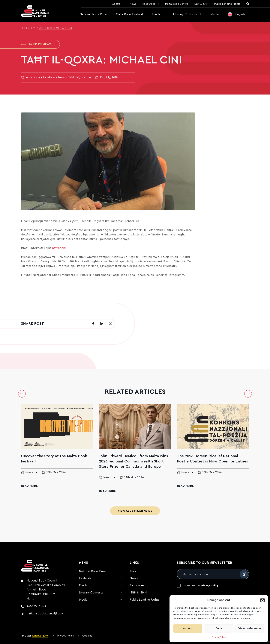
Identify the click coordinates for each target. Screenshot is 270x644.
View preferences (250, 629)
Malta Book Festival (129, 14)
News (133, 4)
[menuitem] (238, 14)
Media (214, 14)
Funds (156, 14)
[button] (262, 600)
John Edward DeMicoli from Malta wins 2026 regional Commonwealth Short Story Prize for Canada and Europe (133, 462)
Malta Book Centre (177, 4)
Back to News (36, 45)
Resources (149, 4)
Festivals (85, 579)
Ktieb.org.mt (40, 636)
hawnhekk (59, 248)
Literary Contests (185, 14)
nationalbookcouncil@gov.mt (47, 614)
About (116, 4)
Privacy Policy (219, 637)
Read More (29, 486)
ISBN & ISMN (201, 4)
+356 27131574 (37, 606)
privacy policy (210, 586)
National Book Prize (93, 14)
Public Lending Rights (227, 4)
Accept (188, 629)
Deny (219, 629)
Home (24, 28)
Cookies (87, 636)
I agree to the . (201, 586)
